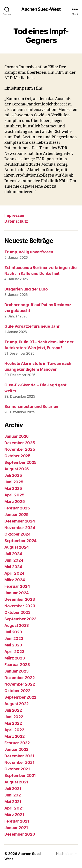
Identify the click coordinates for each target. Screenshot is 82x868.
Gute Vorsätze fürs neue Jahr (32, 326)
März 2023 (15, 658)
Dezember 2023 (20, 599)
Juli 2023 (13, 632)
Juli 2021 (13, 789)
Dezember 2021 (19, 756)
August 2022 (17, 704)
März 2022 (15, 736)
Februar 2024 (17, 586)
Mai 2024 (13, 567)
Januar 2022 (16, 749)
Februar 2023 (17, 665)
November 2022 (20, 684)
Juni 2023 (14, 638)
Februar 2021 (17, 821)
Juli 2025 (13, 475)
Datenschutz (16, 221)
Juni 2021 (14, 795)
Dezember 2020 (20, 834)
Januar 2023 (17, 671)
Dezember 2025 (20, 443)
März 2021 (14, 815)
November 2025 (20, 449)
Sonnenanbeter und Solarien (31, 406)
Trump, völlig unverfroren (29, 252)
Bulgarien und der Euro (26, 289)
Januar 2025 (17, 515)
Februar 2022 (17, 743)
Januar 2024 (17, 593)
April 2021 (14, 808)
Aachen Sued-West (41, 9)
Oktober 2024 (17, 534)
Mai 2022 (13, 723)
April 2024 (14, 573)
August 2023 (17, 625)
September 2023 (20, 619)
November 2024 (20, 528)
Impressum (15, 215)
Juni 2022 (14, 717)
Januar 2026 (17, 436)
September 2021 (20, 775)
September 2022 (20, 697)
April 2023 (14, 652)
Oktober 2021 (17, 769)
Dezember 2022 (20, 678)
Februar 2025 (17, 508)
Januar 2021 (16, 828)
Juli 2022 (13, 710)
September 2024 (20, 541)
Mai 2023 (13, 645)
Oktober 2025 (17, 456)
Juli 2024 (13, 554)
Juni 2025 (14, 482)
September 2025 (20, 462)
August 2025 (17, 469)
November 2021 (19, 762)
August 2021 (16, 782)
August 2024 (17, 547)
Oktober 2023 (17, 612)
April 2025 (14, 495)
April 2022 (14, 730)
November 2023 (20, 606)
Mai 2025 (13, 488)
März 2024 (15, 580)
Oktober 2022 (17, 691)
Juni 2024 (14, 560)
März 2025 (15, 502)
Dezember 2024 (20, 521)
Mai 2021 (13, 802)
